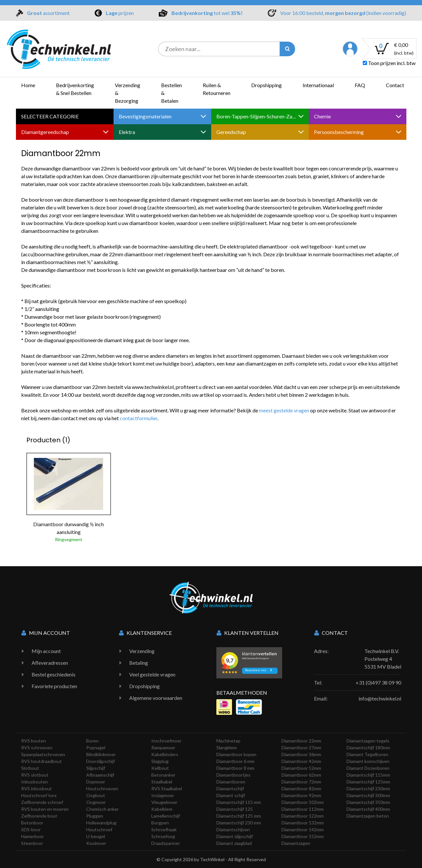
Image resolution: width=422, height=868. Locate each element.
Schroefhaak (164, 829)
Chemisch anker (102, 809)
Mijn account (46, 651)
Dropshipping (266, 85)
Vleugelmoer (164, 802)
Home (28, 85)
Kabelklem (162, 809)
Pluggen (95, 816)
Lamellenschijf (166, 816)
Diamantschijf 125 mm (239, 816)
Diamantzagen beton (368, 816)
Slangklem (227, 748)
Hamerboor (33, 836)
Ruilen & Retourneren (217, 89)
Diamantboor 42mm (301, 761)
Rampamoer (163, 748)
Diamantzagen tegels (368, 741)
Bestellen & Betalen (171, 93)
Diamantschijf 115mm (368, 775)
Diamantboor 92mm (301, 795)
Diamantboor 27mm (301, 748)
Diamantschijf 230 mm (239, 823)
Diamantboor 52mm (301, 768)
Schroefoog (163, 836)
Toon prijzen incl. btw (389, 63)
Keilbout (160, 768)
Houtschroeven (102, 788)
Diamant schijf (231, 795)
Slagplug (160, 761)
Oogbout (96, 795)
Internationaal (318, 85)
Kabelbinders (165, 754)
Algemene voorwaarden (156, 698)
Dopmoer (96, 782)
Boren (92, 741)
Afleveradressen (50, 663)
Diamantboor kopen (236, 754)
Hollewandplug (101, 823)
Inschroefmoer (166, 741)
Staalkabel (162, 782)
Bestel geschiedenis (54, 674)
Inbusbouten (34, 782)
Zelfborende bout (39, 816)
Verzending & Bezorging (128, 93)
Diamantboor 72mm (301, 782)
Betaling (139, 663)
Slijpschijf (96, 768)
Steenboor (32, 843)
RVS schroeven (37, 748)
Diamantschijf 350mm (368, 802)
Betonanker (163, 775)
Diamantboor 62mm (301, 775)
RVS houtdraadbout (41, 761)
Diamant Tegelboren (367, 754)
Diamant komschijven (368, 761)
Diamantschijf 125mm (368, 782)
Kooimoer (96, 843)
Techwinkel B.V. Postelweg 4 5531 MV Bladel (383, 659)
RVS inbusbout (36, 788)
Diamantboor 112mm (303, 809)
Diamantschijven (233, 829)
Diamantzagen (296, 843)
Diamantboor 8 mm (235, 768)
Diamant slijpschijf (235, 836)
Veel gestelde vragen (152, 674)
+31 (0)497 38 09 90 (378, 682)
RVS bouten (34, 741)
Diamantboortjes (233, 775)
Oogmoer (96, 802)
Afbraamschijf (100, 775)
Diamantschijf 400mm (368, 809)
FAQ (360, 85)
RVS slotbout (35, 775)
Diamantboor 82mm (301, 788)
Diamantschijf (230, 788)
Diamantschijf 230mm (368, 788)
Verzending (142, 651)
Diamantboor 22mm (301, 741)
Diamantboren (231, 782)
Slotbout (30, 768)
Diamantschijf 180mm (368, 748)
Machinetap (228, 741)
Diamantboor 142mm (303, 829)
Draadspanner (166, 843)
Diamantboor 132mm (303, 823)
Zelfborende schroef (42, 802)
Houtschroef (99, 829)
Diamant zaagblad (234, 843)
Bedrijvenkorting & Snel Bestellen (75, 89)
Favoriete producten (54, 686)
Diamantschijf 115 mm (239, 802)
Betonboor (32, 823)
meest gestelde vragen (284, 410)
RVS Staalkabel (167, 788)
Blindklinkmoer (101, 754)
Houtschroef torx (39, 795)
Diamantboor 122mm (303, 816)
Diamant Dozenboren (368, 768)
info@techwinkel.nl (380, 698)
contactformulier (139, 418)
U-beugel (96, 836)
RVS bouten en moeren (45, 809)
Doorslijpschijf (101, 761)
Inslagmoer (163, 795)
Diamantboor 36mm (301, 754)
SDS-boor (31, 829)
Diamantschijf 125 (235, 809)
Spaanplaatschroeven (43, 754)
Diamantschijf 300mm (368, 795)
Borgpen (160, 823)
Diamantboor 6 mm (235, 761)
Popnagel (96, 748)
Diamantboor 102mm (303, 802)
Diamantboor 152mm (303, 836)
